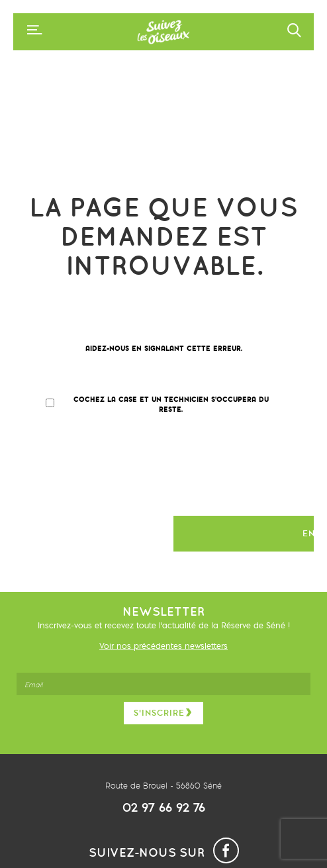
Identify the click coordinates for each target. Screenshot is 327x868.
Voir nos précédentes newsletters (163, 646)
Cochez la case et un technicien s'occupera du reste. (171, 404)
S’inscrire (163, 713)
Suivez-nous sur (164, 852)
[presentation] (134, 471)
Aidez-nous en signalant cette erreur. (164, 349)
